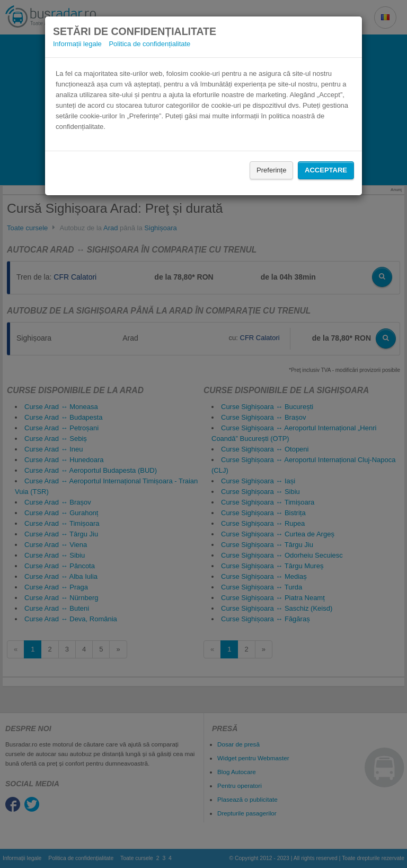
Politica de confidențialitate (149, 44)
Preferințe (271, 170)
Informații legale (77, 44)
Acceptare (326, 170)
